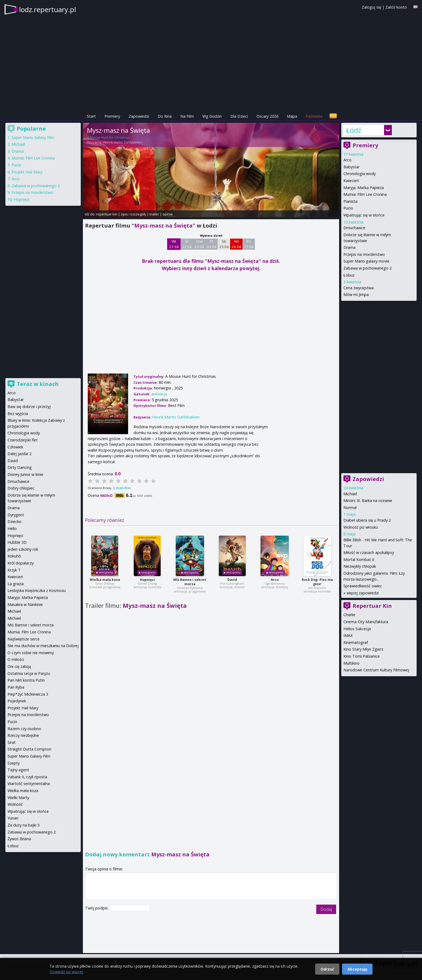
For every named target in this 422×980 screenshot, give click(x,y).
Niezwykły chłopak (360, 566)
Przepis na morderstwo (364, 254)
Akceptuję (357, 969)
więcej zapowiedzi (363, 593)
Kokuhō (14, 556)
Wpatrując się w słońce (364, 215)
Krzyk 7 (14, 570)
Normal (350, 508)
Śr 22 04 (187, 244)
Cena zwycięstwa (358, 288)
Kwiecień (351, 181)
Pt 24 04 (212, 244)
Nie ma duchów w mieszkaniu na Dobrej (43, 646)
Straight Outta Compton (29, 749)
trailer (154, 214)
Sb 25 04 (224, 244)
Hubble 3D (17, 542)
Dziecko (15, 522)
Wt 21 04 (174, 244)
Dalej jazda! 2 (20, 454)
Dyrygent (16, 515)
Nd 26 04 (236, 244)
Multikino (351, 663)
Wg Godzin (212, 116)
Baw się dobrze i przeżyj (29, 407)
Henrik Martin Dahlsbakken (123, 142)
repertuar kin (107, 214)
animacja (159, 394)
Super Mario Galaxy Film (33, 137)
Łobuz (349, 275)
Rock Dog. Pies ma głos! (317, 582)
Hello (12, 529)
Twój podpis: (97, 908)
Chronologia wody (360, 174)
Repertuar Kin (372, 606)
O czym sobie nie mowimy (31, 653)
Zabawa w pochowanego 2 (368, 268)
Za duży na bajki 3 (24, 825)
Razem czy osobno (24, 729)
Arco (275, 580)
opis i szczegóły (133, 214)
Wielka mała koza (105, 580)
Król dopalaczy (21, 563)
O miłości (16, 659)
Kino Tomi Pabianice (362, 656)
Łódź (354, 130)
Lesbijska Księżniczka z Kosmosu (37, 590)
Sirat (12, 742)
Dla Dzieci (239, 116)
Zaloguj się (371, 7)
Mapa (292, 116)
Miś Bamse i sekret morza (190, 582)
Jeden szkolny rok (23, 549)
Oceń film (123, 488)
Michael (350, 494)
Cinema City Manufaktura (366, 622)
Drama (349, 247)
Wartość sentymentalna (29, 784)
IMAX (348, 635)
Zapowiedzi (139, 116)
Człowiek (15, 447)
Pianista (350, 201)
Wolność (15, 804)
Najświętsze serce (24, 639)
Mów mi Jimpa (356, 294)
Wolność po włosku (361, 527)
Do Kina (165, 116)
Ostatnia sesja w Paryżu (29, 673)
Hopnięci (147, 580)
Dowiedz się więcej (66, 972)
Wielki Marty (18, 798)
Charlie (349, 615)
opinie (168, 214)
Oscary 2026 (267, 116)
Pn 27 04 (249, 244)
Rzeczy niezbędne (23, 735)
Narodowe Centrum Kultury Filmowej (376, 670)
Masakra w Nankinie (25, 604)
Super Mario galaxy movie (366, 261)
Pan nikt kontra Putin (26, 680)
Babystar (351, 167)
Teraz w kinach (38, 384)
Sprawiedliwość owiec (363, 586)
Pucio (348, 208)
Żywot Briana (19, 839)
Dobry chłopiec (21, 488)
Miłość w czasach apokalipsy (369, 552)
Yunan (13, 818)
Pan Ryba (16, 687)
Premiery (112, 116)
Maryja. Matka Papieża (364, 188)
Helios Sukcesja (357, 629)
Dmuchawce (354, 228)
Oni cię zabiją (19, 666)
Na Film (187, 116)
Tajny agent (18, 770)
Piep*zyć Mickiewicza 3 (28, 694)
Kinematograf (356, 642)
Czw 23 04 (199, 244)
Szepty (14, 763)
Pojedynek (17, 701)
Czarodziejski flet (23, 440)
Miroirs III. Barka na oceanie (368, 501)
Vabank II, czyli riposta (27, 777)
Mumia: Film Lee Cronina (365, 194)
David (232, 580)
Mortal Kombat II (359, 559)
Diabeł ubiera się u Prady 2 (367, 520)
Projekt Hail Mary (27, 172)
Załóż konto (396, 7)
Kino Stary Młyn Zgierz (363, 649)
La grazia (16, 584)
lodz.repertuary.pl (48, 9)
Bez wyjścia (18, 414)
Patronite (314, 116)
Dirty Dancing (20, 467)
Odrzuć (327, 969)
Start (91, 116)
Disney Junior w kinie (25, 474)
